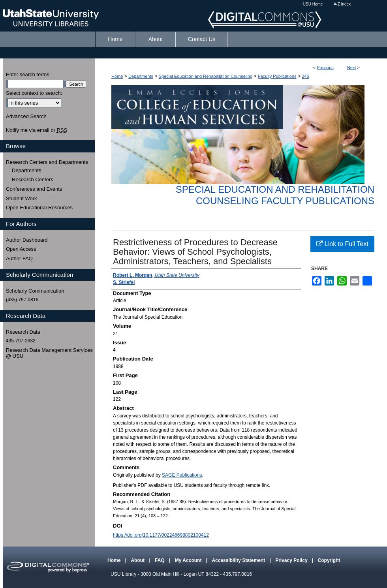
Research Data (23, 332)
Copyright (329, 560)
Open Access (21, 249)
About (138, 560)
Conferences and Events (34, 189)
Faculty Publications (277, 76)
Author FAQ (19, 258)
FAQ (160, 560)
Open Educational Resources (39, 208)
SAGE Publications (182, 475)
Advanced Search (26, 116)
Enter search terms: (28, 74)
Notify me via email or (37, 130)
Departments (141, 76)
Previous (325, 68)
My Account (189, 560)
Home (117, 76)
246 (305, 76)
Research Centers (33, 179)
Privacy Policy (292, 560)
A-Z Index (342, 4)
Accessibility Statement (239, 560)
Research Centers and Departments (47, 162)
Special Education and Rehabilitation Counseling (206, 76)
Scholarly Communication (35, 291)
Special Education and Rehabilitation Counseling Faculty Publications (275, 195)
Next (352, 68)
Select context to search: (34, 93)
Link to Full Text (342, 244)
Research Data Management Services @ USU (49, 353)
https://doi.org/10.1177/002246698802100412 (161, 535)
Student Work (22, 198)
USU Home (313, 4)
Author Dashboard (27, 240)
